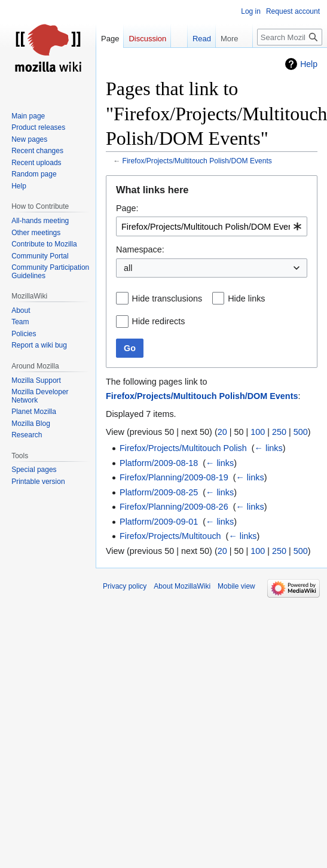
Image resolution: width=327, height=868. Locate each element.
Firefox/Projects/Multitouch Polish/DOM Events (197, 161)
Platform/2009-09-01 (159, 522)
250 (279, 432)
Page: (127, 208)
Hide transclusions (167, 299)
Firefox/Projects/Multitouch (170, 536)
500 (301, 432)
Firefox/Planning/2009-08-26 (174, 507)
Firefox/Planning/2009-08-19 (174, 477)
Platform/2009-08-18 (159, 463)
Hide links (246, 299)
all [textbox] (128, 268)
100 (258, 432)
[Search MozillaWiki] (290, 37)
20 (222, 432)
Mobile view (236, 586)
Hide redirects (159, 321)
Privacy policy (125, 586)
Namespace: (140, 249)
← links (269, 448)
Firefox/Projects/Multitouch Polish (183, 448)
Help (309, 64)
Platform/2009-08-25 (159, 492)
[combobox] (212, 226)
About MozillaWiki (182, 586)
